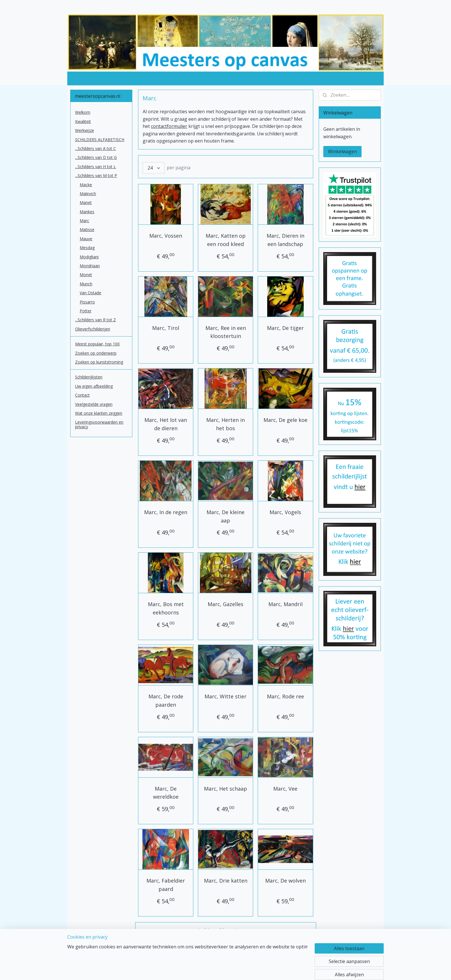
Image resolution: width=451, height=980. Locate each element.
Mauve (86, 239)
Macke (86, 185)
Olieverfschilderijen (93, 329)
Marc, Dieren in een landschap (285, 240)
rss (222, 970)
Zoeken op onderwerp (96, 353)
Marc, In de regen (166, 512)
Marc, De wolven (285, 881)
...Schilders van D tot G (96, 157)
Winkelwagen (342, 151)
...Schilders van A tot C (95, 148)
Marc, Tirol (166, 328)
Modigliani (89, 257)
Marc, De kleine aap (225, 516)
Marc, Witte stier (225, 696)
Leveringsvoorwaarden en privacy (99, 424)
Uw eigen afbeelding (94, 386)
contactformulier (169, 126)
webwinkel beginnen (244, 970)
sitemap (210, 970)
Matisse (87, 229)
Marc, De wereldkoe (166, 793)
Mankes (87, 212)
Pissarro (87, 302)
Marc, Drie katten (225, 881)
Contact (82, 395)
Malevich (88, 194)
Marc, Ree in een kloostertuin (225, 332)
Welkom (83, 112)
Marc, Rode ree (285, 696)
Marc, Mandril (285, 604)
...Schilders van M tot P (96, 175)
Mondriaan (90, 266)
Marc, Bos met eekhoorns (166, 608)
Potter (86, 311)
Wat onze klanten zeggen (99, 413)
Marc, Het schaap (225, 789)
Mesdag (87, 248)
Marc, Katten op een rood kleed (225, 240)
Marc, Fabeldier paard (166, 885)
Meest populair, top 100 (97, 344)
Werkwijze (85, 130)
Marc (84, 221)
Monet (86, 275)
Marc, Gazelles (225, 604)
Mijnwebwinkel (294, 970)
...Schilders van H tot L (95, 167)
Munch (86, 284)
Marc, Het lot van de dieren (166, 424)
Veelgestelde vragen (94, 404)
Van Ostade (90, 293)
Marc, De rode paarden (166, 701)
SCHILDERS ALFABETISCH (100, 140)
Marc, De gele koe (285, 420)
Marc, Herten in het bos (225, 424)
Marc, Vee (285, 789)
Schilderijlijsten (89, 377)
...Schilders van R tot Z (95, 320)
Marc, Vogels (285, 512)
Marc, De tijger (285, 328)
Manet (86, 202)
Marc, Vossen (166, 236)
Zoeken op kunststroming (99, 362)
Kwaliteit (83, 121)
